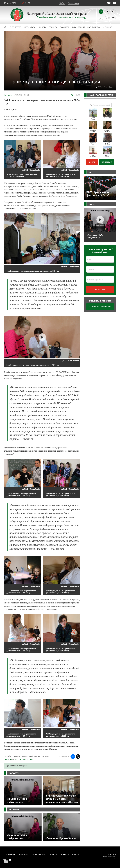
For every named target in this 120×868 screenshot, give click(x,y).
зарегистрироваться (24, 759)
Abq (107, 18)
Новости (42, 27)
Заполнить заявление (100, 307)
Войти (62, 3)
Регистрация (73, 3)
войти (8, 759)
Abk (101, 18)
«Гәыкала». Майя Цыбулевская (95, 236)
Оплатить (100, 289)
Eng (107, 12)
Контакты (24, 854)
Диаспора (64, 27)
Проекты (53, 27)
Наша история (78, 27)
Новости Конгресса (70, 854)
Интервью (107, 27)
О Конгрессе (15, 27)
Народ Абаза (30, 27)
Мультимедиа (94, 27)
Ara (113, 18)
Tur (114, 12)
